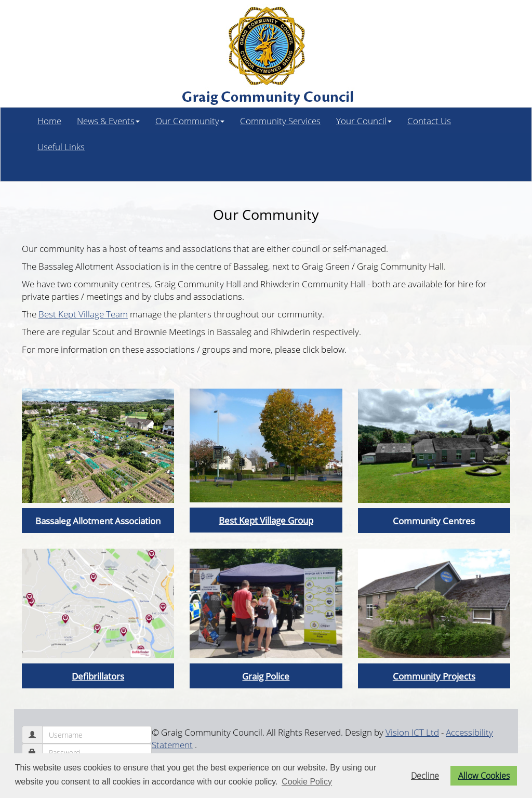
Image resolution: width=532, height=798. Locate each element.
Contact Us (429, 121)
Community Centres (434, 521)
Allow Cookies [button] (484, 776)
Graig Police (266, 676)
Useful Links (61, 147)
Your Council (364, 121)
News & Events (108, 121)
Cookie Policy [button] (307, 782)
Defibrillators (98, 676)
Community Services (280, 121)
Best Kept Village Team (83, 314)
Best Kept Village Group (266, 520)
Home (49, 121)
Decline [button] (425, 776)
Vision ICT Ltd (412, 732)
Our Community (190, 121)
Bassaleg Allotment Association (98, 521)
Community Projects (434, 676)
